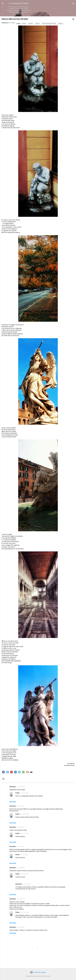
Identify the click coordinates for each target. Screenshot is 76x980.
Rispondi (13, 802)
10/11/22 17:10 (21, 899)
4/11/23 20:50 (21, 927)
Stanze (61, 24)
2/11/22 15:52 (21, 806)
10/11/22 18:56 (25, 912)
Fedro (18, 793)
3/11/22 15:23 (26, 884)
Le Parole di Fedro (19, 3)
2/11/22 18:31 (21, 827)
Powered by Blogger (38, 972)
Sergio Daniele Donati (49, 24)
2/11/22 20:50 (24, 855)
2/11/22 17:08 (24, 814)
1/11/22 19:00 (24, 793)
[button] (73, 19)
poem (24, 24)
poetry (37, 24)
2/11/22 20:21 (21, 847)
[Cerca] (73, 4)
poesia (31, 24)
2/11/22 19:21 (24, 833)
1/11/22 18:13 (21, 787)
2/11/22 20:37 (21, 868)
